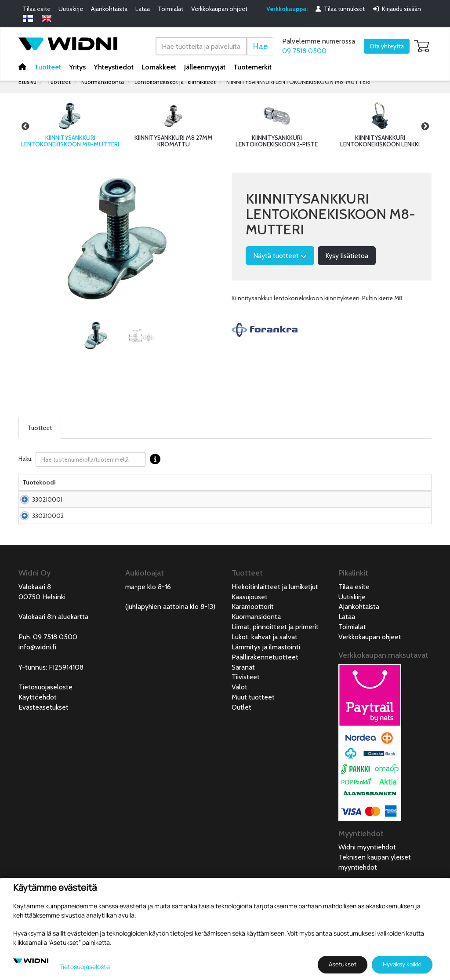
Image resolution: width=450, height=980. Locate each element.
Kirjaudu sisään (397, 9)
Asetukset (343, 964)
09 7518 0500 (304, 51)
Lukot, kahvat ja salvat (265, 681)
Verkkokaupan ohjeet (219, 9)
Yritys (77, 67)
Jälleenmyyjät (205, 67)
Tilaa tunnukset (340, 9)
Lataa (143, 9)
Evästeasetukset (44, 751)
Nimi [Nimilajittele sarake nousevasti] (77, 491)
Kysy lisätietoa (347, 256)
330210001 (47, 517)
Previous (25, 126)
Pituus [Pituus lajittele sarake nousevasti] (243, 491)
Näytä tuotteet (280, 256)
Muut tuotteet (253, 741)
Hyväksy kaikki (402, 964)
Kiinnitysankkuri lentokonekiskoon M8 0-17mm (104, 517)
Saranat (243, 711)
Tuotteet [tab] (40, 428)
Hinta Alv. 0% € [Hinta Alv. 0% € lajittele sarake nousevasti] (273, 487)
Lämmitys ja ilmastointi (266, 691)
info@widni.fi (37, 691)
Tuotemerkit (252, 67)
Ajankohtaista (109, 9)
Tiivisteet (246, 721)
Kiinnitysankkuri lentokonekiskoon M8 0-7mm (104, 551)
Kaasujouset (250, 641)
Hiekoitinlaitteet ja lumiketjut (275, 631)
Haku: (92, 459)
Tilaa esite (37, 9)
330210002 (48, 551)
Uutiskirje (71, 9)
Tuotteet (48, 67)
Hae (260, 46)
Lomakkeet (159, 67)
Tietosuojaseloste (45, 731)
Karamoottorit (253, 650)
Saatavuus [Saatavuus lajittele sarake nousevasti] (314, 491)
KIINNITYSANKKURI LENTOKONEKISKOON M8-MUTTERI (298, 82)
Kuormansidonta (103, 82)
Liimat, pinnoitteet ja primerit (275, 671)
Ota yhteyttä (387, 46)
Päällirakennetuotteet (265, 701)
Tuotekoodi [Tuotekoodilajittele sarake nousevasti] (39, 491)
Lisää (407, 517)
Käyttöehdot (38, 741)
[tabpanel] (96, 335)
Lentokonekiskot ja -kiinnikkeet (175, 82)
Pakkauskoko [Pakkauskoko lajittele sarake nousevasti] (208, 491)
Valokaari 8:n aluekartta (53, 661)
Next (425, 126)
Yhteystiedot (114, 67)
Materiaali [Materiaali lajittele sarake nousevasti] (164, 491)
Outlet (241, 751)
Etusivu (27, 82)
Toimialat (171, 9)
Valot (240, 731)
